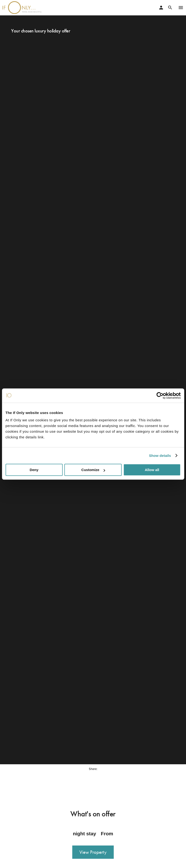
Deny (34, 470)
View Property (93, 850)
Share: (93, 767)
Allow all (152, 470)
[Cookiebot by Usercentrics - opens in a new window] (160, 396)
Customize (93, 470)
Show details (160, 456)
